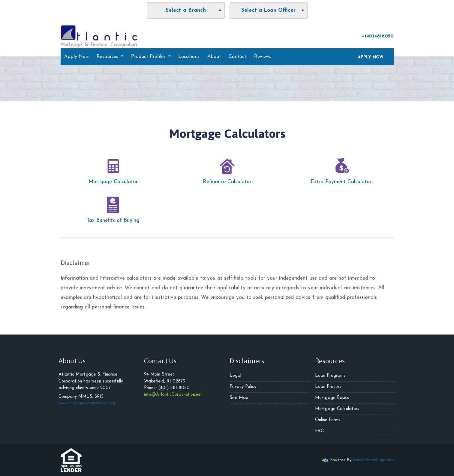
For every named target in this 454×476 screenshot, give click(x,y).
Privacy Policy (243, 387)
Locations (189, 57)
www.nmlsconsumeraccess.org (87, 403)
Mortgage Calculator (113, 170)
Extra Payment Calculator (341, 170)
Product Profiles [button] (149, 57)
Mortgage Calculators (337, 409)
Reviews (263, 57)
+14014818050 (375, 36)
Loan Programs (330, 376)
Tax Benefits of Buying (113, 208)
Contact (238, 57)
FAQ (320, 431)
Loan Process (328, 387)
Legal (235, 376)
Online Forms (328, 420)
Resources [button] (108, 57)
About (214, 57)
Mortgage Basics (332, 398)
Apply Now (77, 57)
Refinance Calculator (227, 170)
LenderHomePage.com (373, 460)
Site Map (239, 398)
